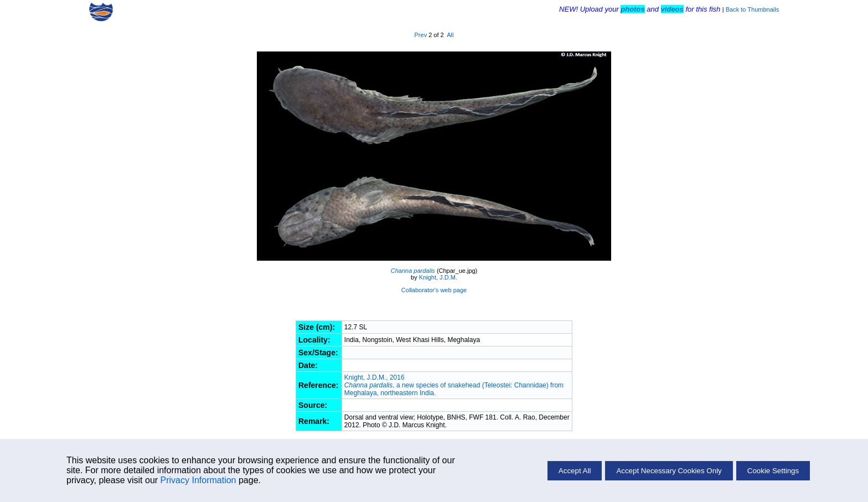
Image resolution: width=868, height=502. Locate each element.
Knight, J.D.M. (438, 277)
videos (672, 9)
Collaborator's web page (434, 290)
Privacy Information (198, 480)
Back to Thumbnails (752, 9)
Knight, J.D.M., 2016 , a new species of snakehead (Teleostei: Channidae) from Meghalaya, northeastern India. (454, 385)
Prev (421, 35)
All (450, 35)
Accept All (575, 471)
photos (632, 9)
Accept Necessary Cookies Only (669, 471)
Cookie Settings (773, 471)
